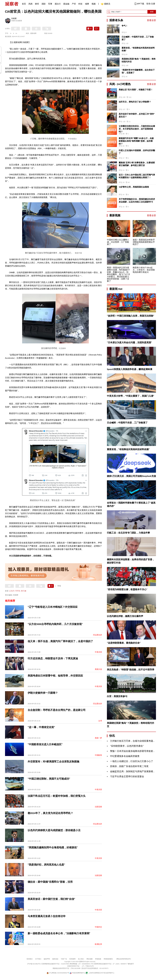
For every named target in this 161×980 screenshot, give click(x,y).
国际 (44, 4)
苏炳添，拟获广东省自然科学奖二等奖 (129, 766)
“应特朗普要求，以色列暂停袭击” (127, 746)
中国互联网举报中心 (78, 973)
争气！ (125, 26)
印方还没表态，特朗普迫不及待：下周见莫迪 (53, 658)
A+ (16, 33)
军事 (50, 4)
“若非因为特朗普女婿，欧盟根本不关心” (127, 589)
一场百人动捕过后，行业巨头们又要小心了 (132, 761)
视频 (94, 4)
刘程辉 (14, 19)
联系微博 (72, 959)
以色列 (12, 591)
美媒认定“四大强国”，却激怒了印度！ (136, 90)
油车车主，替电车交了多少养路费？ (135, 102)
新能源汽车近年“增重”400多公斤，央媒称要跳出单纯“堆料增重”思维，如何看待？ (136, 141)
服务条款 (55, 959)
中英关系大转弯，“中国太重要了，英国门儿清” (131, 396)
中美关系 (98, 652)
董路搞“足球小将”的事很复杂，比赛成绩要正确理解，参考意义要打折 (137, 164)
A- (11, 33)
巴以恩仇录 (97, 635)
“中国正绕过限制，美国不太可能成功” (49, 779)
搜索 (152, 12)
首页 (24, 4)
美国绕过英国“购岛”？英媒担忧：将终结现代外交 (139, 60)
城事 (87, 4)
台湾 (100, 721)
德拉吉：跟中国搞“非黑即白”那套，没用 (50, 882)
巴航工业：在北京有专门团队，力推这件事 (128, 533)
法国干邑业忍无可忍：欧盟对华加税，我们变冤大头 (57, 796)
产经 (74, 4)
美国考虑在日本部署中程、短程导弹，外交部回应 (55, 676)
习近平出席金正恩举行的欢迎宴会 (127, 776)
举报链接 (98, 959)
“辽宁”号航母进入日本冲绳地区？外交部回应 (53, 607)
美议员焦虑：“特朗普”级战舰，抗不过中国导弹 (131, 670)
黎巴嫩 (24, 591)
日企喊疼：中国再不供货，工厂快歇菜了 (138, 38)
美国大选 (98, 669)
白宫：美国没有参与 (117, 696)
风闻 (30, 4)
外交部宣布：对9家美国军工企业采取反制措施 (53, 762)
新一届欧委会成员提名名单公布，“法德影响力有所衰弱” (59, 933)
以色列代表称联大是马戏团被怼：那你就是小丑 (54, 830)
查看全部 (151, 20)
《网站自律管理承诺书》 (124, 959)
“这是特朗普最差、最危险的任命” (124, 643)
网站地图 (90, 959)
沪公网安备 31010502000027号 (58, 973)
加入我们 (81, 959)
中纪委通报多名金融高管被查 (125, 756)
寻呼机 (18, 591)
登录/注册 (151, 4)
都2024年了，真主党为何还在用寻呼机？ (50, 813)
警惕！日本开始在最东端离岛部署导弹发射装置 (134, 751)
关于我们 (38, 959)
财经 (37, 4)
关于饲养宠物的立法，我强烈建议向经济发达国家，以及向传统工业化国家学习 (137, 200)
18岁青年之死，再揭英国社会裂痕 (134, 187)
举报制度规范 (108, 959)
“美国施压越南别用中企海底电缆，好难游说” (53, 847)
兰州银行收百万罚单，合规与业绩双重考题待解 (134, 741)
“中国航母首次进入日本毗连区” (45, 744)
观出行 (58, 4)
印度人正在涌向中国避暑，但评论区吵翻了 (137, 152)
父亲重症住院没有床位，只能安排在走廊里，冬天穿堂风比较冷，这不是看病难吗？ (137, 129)
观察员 (106, 4)
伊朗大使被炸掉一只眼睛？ (43, 693)
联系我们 (30, 959)
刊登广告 (64, 959)
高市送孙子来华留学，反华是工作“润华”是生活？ (137, 115)
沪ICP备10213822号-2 (34, 964)
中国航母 (98, 755)
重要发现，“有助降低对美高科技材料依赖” (138, 49)
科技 (80, 4)
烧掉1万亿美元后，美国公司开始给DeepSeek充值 (131, 476)
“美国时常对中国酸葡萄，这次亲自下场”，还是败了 (138, 71)
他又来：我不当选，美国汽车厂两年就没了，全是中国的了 (60, 641)
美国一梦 (98, 738)
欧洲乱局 (98, 944)
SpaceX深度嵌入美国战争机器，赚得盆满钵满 (130, 369)
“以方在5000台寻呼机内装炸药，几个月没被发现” (55, 624)
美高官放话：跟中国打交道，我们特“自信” (51, 899)
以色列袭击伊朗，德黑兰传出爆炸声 (125, 616)
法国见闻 (98, 807)
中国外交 (98, 927)
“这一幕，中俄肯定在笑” (41, 727)
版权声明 (47, 959)
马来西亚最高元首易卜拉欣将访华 (47, 916)
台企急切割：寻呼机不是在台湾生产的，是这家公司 (57, 710)
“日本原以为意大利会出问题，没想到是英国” (129, 343)
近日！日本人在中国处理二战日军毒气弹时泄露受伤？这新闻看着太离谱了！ (137, 176)
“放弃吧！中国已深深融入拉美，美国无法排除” (131, 316)
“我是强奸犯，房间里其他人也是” (46, 865)
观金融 (66, 4)
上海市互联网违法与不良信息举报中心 (100, 973)
